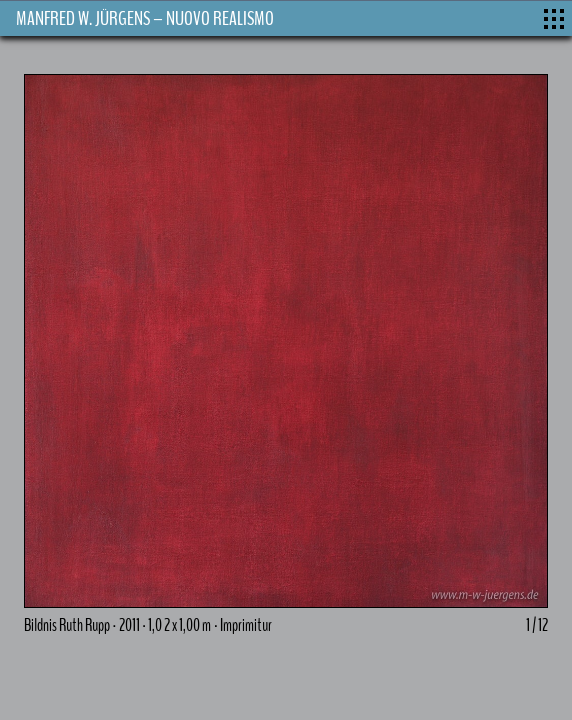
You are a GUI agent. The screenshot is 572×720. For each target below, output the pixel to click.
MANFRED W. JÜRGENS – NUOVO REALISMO (145, 18)
